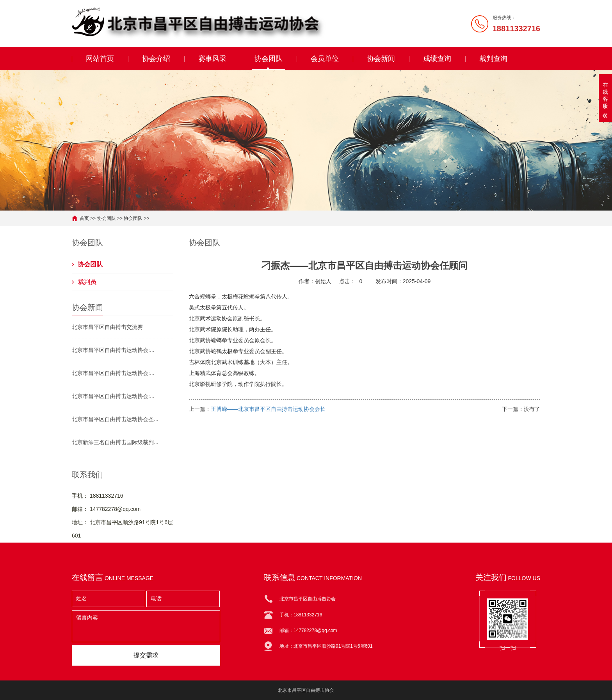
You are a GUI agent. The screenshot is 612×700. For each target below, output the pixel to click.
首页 (84, 218)
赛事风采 (212, 59)
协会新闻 (381, 59)
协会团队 (269, 59)
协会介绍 (156, 59)
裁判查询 (493, 59)
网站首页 (100, 59)
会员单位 (325, 59)
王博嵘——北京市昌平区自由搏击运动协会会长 (268, 409)
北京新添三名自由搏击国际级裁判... (115, 442)
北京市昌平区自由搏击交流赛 (107, 327)
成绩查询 (437, 59)
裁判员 (87, 282)
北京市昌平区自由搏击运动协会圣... (115, 419)
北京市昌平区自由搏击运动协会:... (113, 350)
